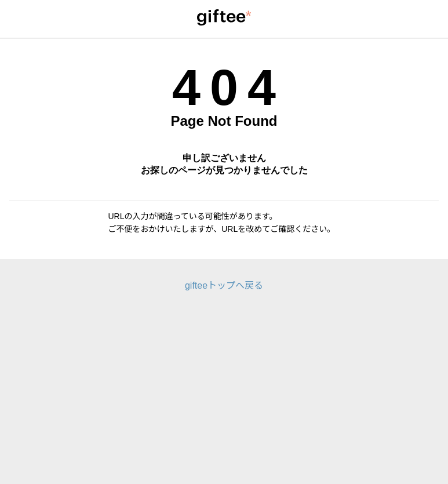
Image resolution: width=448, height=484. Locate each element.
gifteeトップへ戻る (224, 285)
